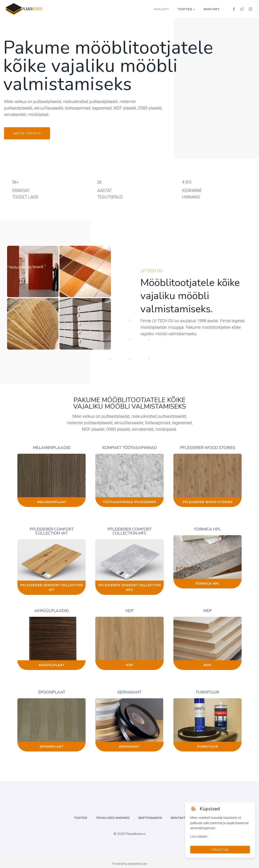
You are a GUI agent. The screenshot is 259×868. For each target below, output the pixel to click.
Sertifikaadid (150, 818)
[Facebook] (234, 9)
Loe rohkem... (200, 837)
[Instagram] (251, 9)
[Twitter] (242, 9)
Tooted (81, 818)
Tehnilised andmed (113, 818)
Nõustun (220, 850)
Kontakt (212, 9)
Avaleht (161, 9)
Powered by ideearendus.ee (130, 864)
